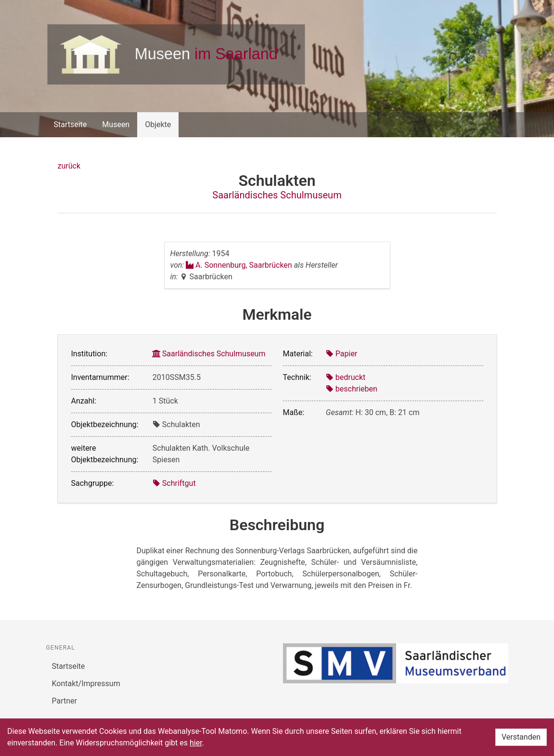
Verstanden (521, 737)
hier (196, 743)
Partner (65, 701)
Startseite (71, 124)
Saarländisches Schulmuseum (277, 195)
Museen (116, 124)
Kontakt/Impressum (86, 684)
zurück (69, 166)
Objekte (158, 124)
